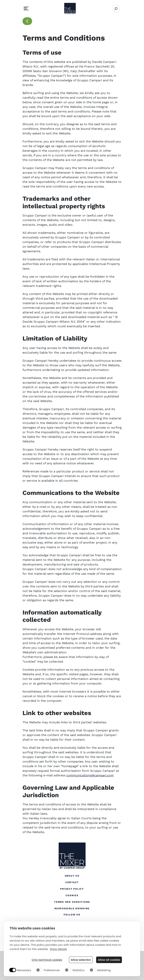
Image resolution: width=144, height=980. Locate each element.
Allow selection (81, 960)
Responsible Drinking (72, 908)
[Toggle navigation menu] (26, 9)
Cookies (72, 895)
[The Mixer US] (72, 856)
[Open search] (116, 9)
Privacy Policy (72, 889)
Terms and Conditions (72, 902)
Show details (58, 949)
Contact (72, 882)
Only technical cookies (47, 960)
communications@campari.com (90, 775)
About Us (72, 876)
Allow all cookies (109, 960)
